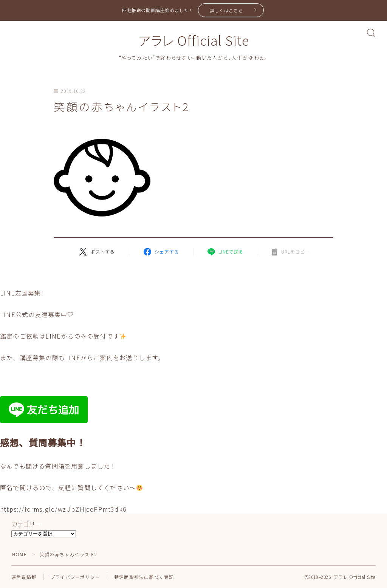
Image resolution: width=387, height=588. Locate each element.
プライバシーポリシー (75, 577)
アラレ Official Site (193, 40)
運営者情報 (24, 577)
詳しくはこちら (226, 10)
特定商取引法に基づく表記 (144, 577)
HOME (19, 554)
